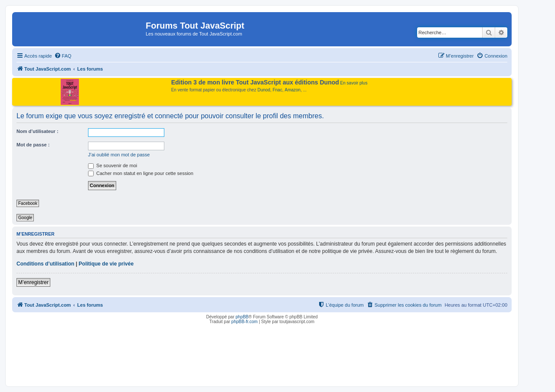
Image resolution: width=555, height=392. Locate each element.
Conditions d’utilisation (45, 264)
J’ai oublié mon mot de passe (119, 155)
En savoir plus (354, 83)
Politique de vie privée (106, 264)
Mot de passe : (33, 145)
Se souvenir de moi (113, 165)
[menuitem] (63, 56)
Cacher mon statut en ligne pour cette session (141, 173)
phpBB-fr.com (245, 322)
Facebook (28, 203)
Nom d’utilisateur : (38, 131)
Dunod (264, 90)
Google (25, 218)
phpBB (242, 317)
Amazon (293, 90)
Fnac (277, 90)
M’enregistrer (33, 282)
